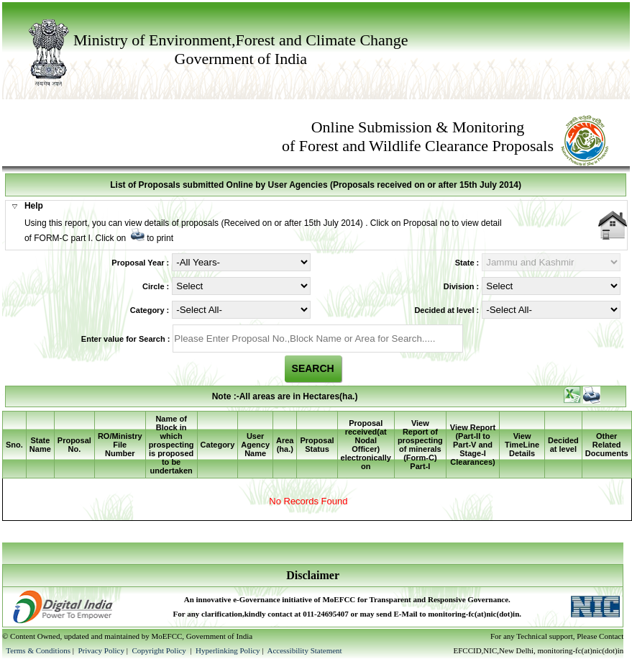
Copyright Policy (160, 650)
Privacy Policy (102, 650)
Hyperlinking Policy (228, 650)
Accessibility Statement (304, 650)
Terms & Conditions (38, 650)
